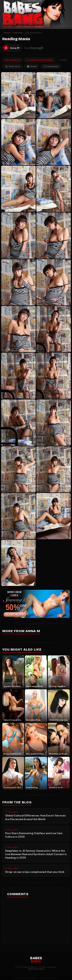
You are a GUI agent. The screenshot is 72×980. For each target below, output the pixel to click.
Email (32, 66)
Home (7, 33)
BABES (36, 960)
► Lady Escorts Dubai (40, 60)
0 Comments (51, 66)
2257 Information (36, 969)
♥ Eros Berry (12, 60)
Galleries (18, 33)
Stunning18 (37, 48)
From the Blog (17, 802)
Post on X (13, 66)
